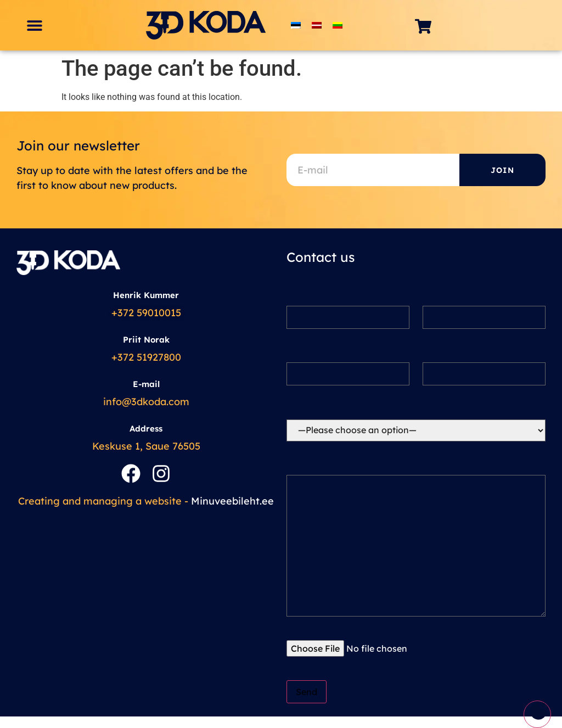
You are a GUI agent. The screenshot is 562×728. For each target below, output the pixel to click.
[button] (34, 26)
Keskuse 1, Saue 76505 (146, 446)
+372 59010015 (146, 313)
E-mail (146, 384)
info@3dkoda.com (146, 402)
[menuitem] (296, 26)
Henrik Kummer (146, 295)
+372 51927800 (146, 357)
